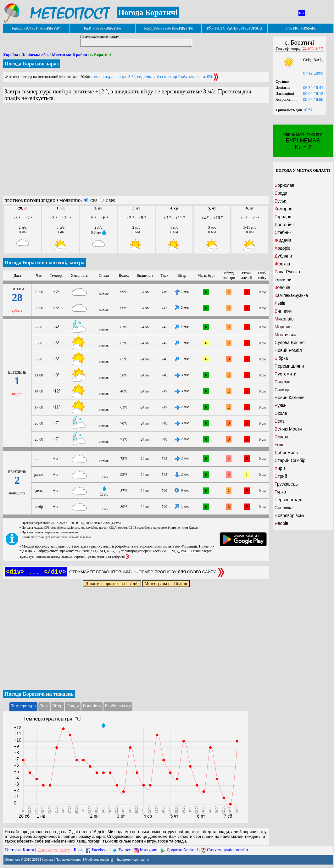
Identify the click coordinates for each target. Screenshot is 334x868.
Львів (280, 303)
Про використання (69, 859)
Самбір (282, 390)
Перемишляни (289, 366)
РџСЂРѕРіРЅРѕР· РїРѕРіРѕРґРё (168, 28)
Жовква (282, 264)
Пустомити (286, 374)
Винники (283, 311)
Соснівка (284, 508)
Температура (23, 706)
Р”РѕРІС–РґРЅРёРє (300, 28)
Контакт (47, 859)
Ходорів (283, 248)
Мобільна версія (97, 859)
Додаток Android (182, 850)
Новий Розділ (288, 350)
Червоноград (288, 500)
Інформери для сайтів (133, 859)
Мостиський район (70, 55)
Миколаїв (284, 319)
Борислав (284, 185)
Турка (280, 492)
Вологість (92, 706)
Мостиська (285, 335)
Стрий (281, 476)
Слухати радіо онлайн (228, 850)
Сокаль (282, 437)
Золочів (282, 287)
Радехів (282, 382)
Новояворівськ (289, 515)
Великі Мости (288, 429)
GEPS (110, 201)
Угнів (280, 445)
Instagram (148, 850)
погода (56, 832)
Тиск (44, 706)
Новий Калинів (289, 398)
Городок (283, 217)
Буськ (280, 201)
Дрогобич (284, 225)
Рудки (281, 405)
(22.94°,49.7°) (312, 48)
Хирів (280, 468)
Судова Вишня (289, 342)
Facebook (100, 850)
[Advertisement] (136, 152)
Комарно (284, 209)
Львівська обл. (35, 55)
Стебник (283, 232)
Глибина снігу (118, 706)
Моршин (283, 327)
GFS (94, 201)
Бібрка (281, 358)
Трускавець (286, 484)
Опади (72, 706)
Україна (11, 55)
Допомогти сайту (54, 850)
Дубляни (283, 256)
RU (302, 13)
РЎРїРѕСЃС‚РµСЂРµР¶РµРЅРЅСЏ (234, 28)
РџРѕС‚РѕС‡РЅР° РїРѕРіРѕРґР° (36, 28)
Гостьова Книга (19, 850)
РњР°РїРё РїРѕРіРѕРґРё (102, 28)
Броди (281, 193)
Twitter (124, 850)
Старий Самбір (290, 460)
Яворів (281, 523)
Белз (279, 421)
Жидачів (283, 240)
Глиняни (283, 280)
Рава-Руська (287, 272)
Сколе (281, 413)
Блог (78, 850)
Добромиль (286, 453)
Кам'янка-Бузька (291, 295)
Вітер (58, 706)
